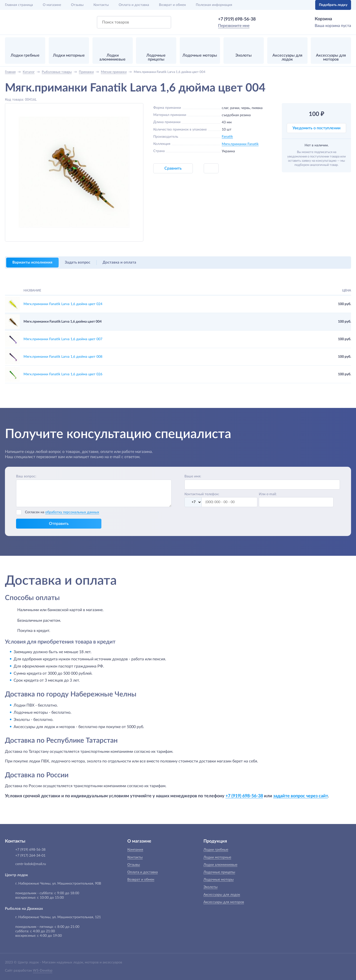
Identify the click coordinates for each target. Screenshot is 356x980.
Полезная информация (214, 5)
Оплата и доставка (134, 5)
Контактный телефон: (202, 494)
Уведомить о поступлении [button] (316, 128)
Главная (19, 5)
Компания (135, 850)
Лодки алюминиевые (220, 865)
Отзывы (77, 5)
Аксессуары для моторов (224, 902)
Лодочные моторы (219, 880)
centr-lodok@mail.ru (31, 864)
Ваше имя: (193, 476)
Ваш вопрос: (26, 476)
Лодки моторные (217, 857)
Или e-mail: (268, 494)
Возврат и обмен (172, 5)
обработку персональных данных (72, 512)
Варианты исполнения (32, 262)
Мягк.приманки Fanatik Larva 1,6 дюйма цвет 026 (63, 374)
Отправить (59, 524)
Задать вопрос (78, 262)
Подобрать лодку (333, 5)
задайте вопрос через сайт (300, 796)
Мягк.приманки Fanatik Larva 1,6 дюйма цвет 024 (63, 304)
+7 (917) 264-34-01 (30, 856)
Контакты (101, 5)
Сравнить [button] (173, 168)
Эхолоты (211, 887)
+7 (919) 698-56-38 (237, 19)
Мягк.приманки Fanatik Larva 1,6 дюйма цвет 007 (63, 339)
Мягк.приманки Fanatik (240, 144)
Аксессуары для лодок (222, 895)
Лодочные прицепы (219, 872)
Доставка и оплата (119, 262)
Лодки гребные (216, 850)
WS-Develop (43, 971)
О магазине (52, 5)
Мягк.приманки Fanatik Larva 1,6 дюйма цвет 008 (63, 357)
